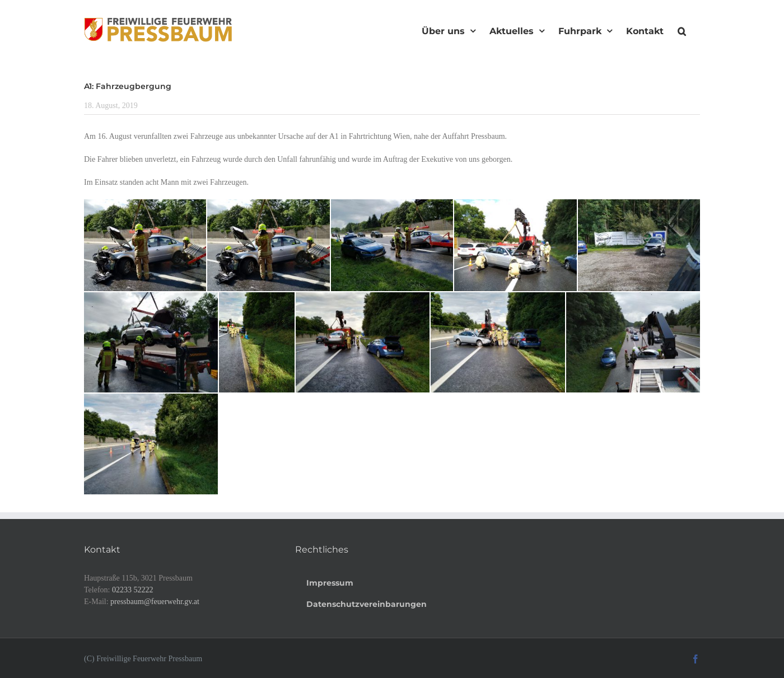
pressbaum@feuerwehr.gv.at (155, 602)
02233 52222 (133, 590)
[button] (682, 30)
